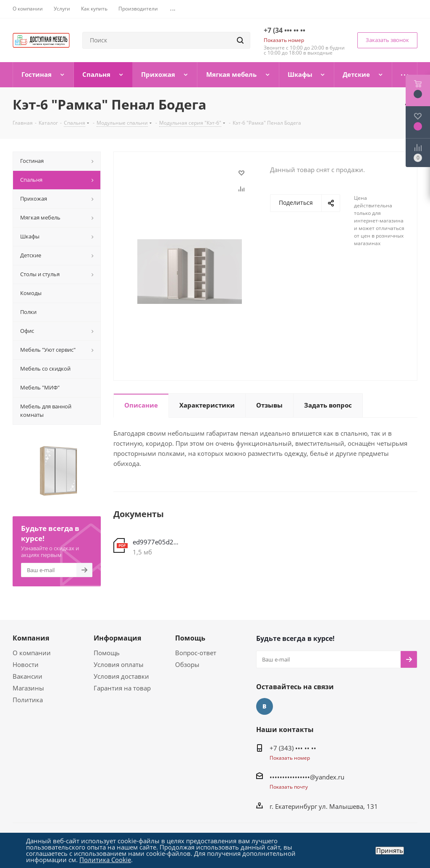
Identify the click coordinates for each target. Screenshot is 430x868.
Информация (117, 638)
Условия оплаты (119, 664)
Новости (26, 664)
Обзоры (187, 664)
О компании (32, 653)
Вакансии (28, 676)
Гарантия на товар (122, 688)
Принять (390, 851)
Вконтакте (265, 706)
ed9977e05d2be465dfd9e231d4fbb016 (156, 542)
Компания (31, 638)
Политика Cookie (105, 860)
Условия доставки (121, 676)
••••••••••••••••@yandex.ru (307, 777)
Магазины (28, 688)
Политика (28, 700)
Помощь (107, 653)
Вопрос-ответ (196, 653)
